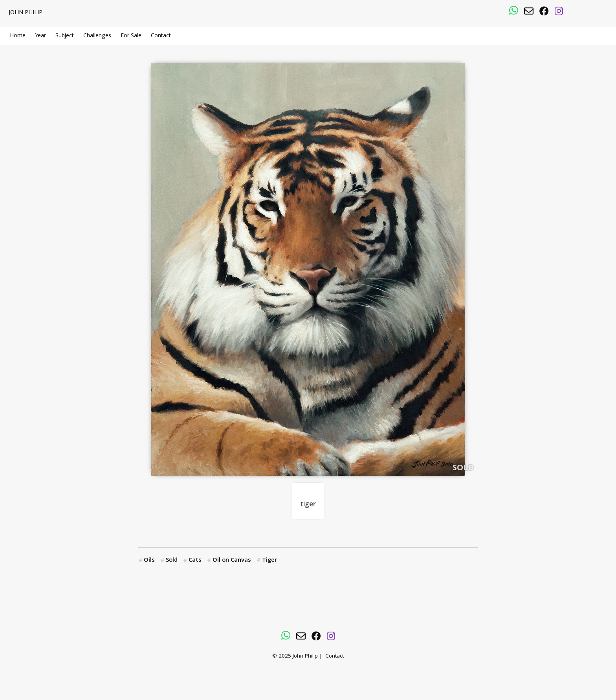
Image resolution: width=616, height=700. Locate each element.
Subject (65, 36)
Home (18, 36)
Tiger (269, 561)
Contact (161, 36)
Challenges (97, 36)
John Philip (26, 13)
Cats (195, 561)
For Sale (131, 36)
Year (40, 36)
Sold (172, 561)
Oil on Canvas (232, 561)
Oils (149, 561)
